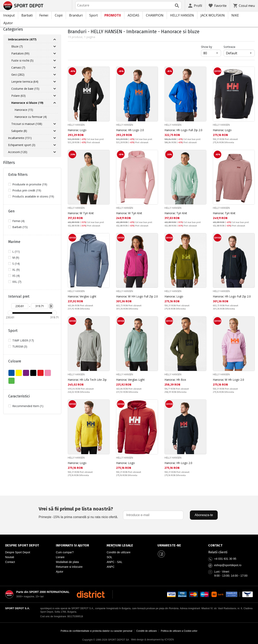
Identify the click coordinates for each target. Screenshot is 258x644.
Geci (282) (18, 75)
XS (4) (16, 276)
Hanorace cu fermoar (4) (31, 117)
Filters (9, 163)
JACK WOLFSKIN (213, 15)
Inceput (9, 15)
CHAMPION (155, 15)
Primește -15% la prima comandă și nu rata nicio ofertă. (78, 512)
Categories (13, 29)
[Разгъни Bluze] (55, 46)
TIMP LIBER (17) (23, 340)
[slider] (10, 313)
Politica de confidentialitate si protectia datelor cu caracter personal (97, 631)
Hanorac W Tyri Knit (81, 213)
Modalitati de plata (67, 562)
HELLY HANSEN (182, 15)
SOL (109, 557)
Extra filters (18, 175)
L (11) (16, 252)
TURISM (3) (20, 346)
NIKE (235, 15)
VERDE (11, 381)
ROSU (41, 373)
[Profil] (195, 6)
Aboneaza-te (204, 515)
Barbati (27, 15)
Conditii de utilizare (119, 552)
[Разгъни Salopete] (55, 131)
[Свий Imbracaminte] (55, 39)
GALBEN (19, 373)
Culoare (15, 361)
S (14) (16, 264)
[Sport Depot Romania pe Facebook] (161, 554)
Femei (44, 15)
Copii (59, 15)
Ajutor (8, 23)
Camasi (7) (18, 67)
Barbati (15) (20, 227)
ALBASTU (11, 373)
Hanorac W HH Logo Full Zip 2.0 (137, 296)
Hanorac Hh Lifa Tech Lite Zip (87, 380)
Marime (14, 242)
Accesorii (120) (18, 152)
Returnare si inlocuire (69, 567)
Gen (11, 211)
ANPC (111, 567)
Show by (211, 47)
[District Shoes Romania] (91, 594)
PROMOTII (113, 15)
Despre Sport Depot (18, 552)
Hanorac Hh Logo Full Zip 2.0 (183, 130)
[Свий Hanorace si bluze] (55, 103)
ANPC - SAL (114, 562)
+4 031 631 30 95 (225, 559)
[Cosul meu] (244, 6)
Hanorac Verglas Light (82, 296)
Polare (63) (18, 96)
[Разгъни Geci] (55, 75)
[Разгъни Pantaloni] (55, 53)
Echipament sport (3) (22, 145)
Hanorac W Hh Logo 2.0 (228, 380)
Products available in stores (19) (33, 196)
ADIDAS (133, 15)
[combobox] (128, 5)
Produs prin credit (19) (27, 190)
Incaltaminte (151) (20, 138)
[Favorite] (218, 6)
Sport (94, 15)
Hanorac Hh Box (175, 380)
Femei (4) (18, 221)
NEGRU (33, 373)
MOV (26, 373)
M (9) (16, 258)
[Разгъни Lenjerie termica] (55, 82)
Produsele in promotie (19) (30, 184)
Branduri (76, 15)
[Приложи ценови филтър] (51, 306)
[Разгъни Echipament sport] (55, 145)
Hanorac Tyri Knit (176, 213)
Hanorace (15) (24, 110)
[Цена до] (40, 306)
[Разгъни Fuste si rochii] (55, 61)
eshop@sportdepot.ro (228, 565)
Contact (10, 562)
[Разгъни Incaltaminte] (55, 138)
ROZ (48, 373)
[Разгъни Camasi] (55, 68)
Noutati (10, 557)
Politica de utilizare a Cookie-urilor (179, 631)
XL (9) (16, 270)
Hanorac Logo (77, 130)
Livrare (60, 557)
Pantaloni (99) (20, 53)
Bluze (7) (17, 46)
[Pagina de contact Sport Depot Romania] (231, 545)
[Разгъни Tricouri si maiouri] (55, 124)
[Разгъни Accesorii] (55, 152)
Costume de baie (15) (25, 89)
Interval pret (19, 296)
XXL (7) (17, 282)
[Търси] (177, 6)
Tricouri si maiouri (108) (27, 124)
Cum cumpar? (65, 552)
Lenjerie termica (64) (25, 82)
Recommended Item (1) (28, 406)
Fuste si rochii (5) (22, 60)
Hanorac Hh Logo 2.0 (130, 130)
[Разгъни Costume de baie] (55, 89)
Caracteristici (19, 396)
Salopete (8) (19, 131)
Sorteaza (229, 47)
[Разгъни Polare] (55, 96)
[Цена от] (20, 306)
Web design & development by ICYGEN (152, 640)
